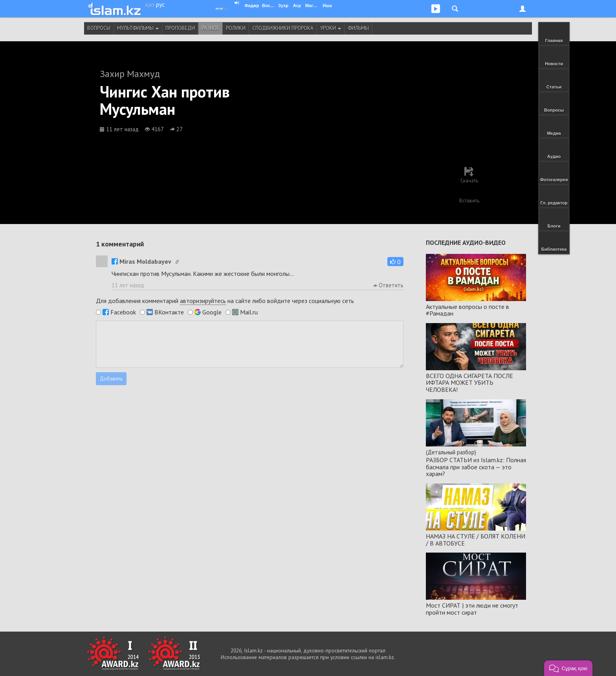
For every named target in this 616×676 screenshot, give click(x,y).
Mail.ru (249, 312)
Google (212, 312)
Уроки (331, 28)
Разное (210, 28)
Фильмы (358, 28)
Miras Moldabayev (141, 261)
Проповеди (180, 28)
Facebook (123, 312)
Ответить (388, 285)
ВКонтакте (169, 312)
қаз (150, 4)
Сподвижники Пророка (283, 28)
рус (160, 4)
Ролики (236, 28)
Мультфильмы (138, 28)
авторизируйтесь (203, 301)
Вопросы (99, 28)
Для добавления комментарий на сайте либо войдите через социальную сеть (225, 301)
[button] (395, 262)
